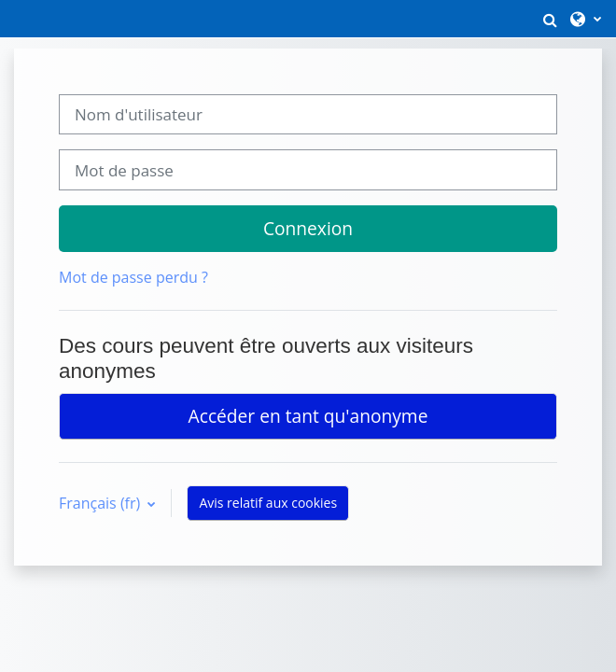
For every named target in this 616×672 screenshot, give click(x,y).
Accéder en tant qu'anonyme (308, 416)
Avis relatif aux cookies (268, 503)
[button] (550, 19)
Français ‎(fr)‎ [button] (101, 503)
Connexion (308, 228)
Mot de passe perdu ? (133, 277)
